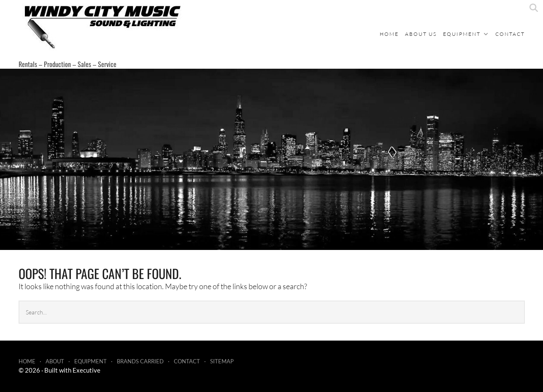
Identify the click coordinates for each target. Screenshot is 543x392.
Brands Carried (140, 361)
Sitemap (222, 361)
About (55, 361)
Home (389, 34)
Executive (86, 370)
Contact (510, 34)
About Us (421, 34)
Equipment (462, 34)
